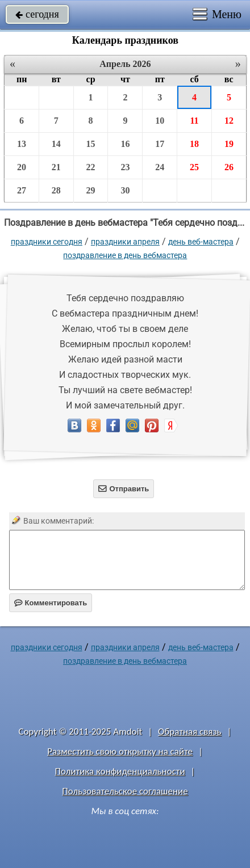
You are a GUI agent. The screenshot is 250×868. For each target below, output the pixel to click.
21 (56, 167)
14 (56, 144)
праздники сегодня (47, 242)
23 (125, 167)
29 (91, 190)
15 (91, 144)
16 (125, 144)
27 (22, 190)
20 (22, 167)
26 (229, 167)
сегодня (37, 14)
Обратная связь (190, 732)
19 (229, 144)
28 (56, 190)
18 (194, 144)
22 (91, 167)
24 (160, 167)
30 (125, 190)
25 (194, 167)
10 (160, 121)
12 (229, 121)
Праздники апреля (125, 242)
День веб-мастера (201, 242)
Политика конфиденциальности (120, 771)
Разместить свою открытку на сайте (120, 751)
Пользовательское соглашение (125, 791)
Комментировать (51, 603)
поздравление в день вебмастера (125, 255)
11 (194, 121)
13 (22, 144)
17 (160, 144)
